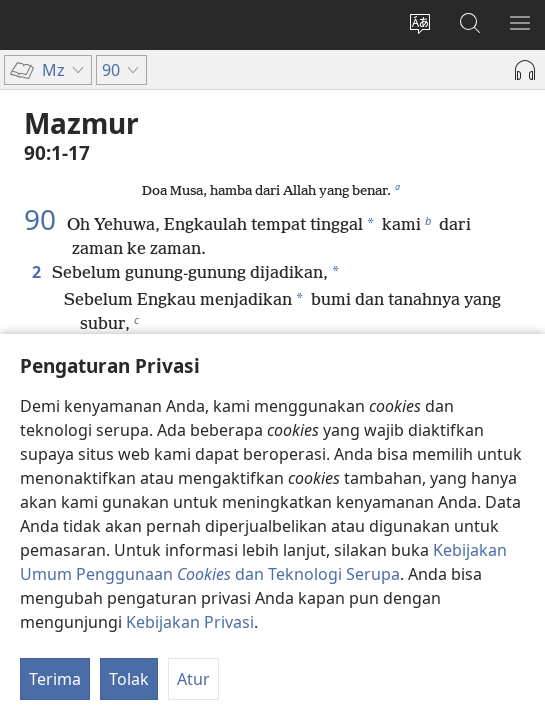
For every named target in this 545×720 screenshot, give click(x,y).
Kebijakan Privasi (190, 622)
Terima (55, 679)
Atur (193, 679)
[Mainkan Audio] (525, 70)
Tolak (129, 679)
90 (43, 219)
